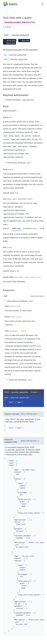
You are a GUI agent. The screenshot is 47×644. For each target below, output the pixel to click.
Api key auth (11, 41)
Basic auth (25, 41)
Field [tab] (17, 228)
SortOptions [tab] (30, 228)
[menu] (8, 27)
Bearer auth (10, 43)
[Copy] (41, 392)
